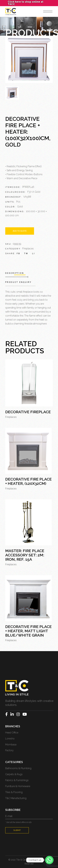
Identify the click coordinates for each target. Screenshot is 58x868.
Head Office (12, 733)
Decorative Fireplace (28, 412)
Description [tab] (15, 273)
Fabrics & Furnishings (17, 780)
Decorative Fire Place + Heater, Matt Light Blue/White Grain (28, 631)
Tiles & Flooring (14, 792)
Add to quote (20, 231)
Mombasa (11, 745)
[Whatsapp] (49, 860)
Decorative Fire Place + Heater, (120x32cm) (28, 481)
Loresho (10, 739)
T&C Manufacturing (16, 798)
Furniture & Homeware (18, 786)
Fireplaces (28, 249)
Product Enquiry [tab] (18, 282)
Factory (9, 750)
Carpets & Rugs (14, 774)
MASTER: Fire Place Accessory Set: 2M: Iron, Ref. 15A (25, 555)
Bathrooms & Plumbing (18, 768)
